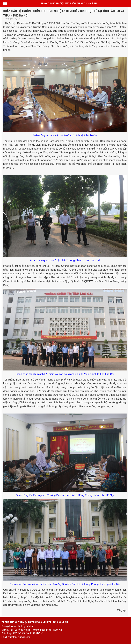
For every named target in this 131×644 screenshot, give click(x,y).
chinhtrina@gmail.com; (19, 637)
